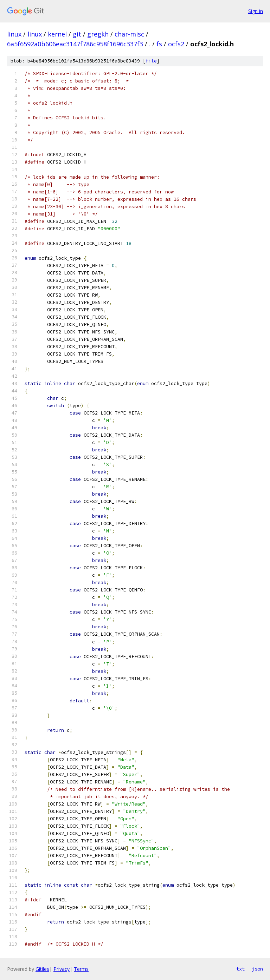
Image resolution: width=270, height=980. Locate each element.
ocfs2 (176, 44)
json (257, 969)
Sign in (256, 11)
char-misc (129, 34)
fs (159, 44)
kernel (57, 34)
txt (240, 969)
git (77, 34)
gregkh (98, 34)
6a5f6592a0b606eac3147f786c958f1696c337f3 (75, 44)
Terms (81, 969)
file (151, 61)
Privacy (62, 969)
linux (14, 34)
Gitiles (42, 969)
